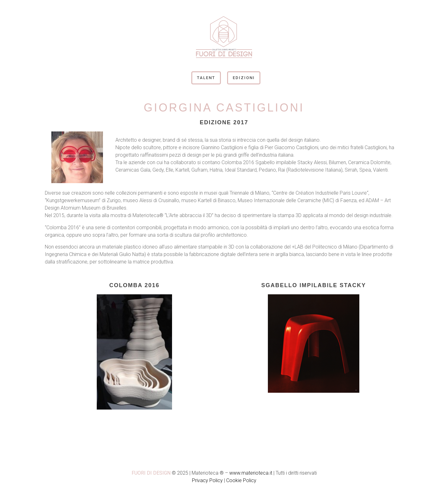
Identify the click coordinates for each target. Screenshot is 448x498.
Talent (206, 78)
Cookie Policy (241, 480)
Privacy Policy (207, 480)
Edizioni (244, 78)
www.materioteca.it (251, 473)
